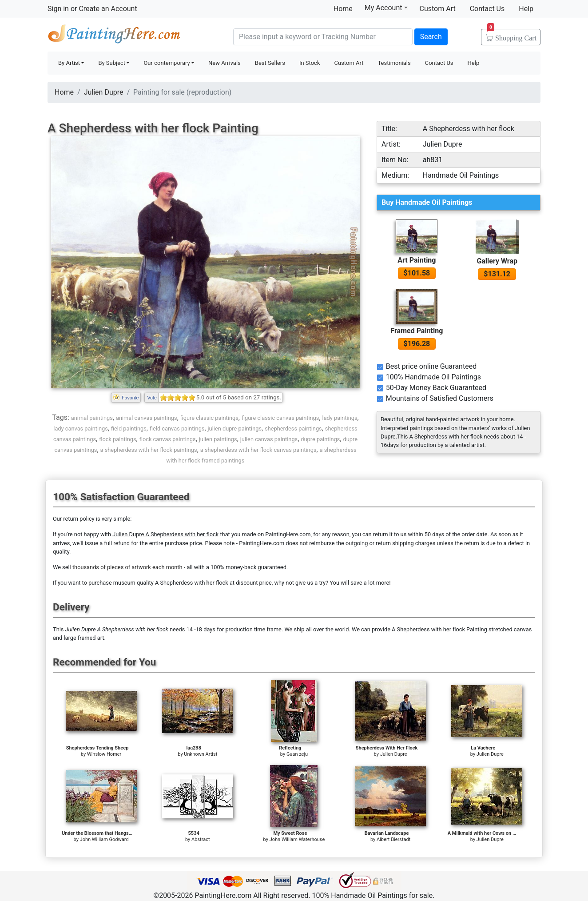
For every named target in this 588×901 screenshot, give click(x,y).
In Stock (310, 63)
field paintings (129, 429)
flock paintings (117, 439)
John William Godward (104, 839)
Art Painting (417, 260)
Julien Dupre (104, 92)
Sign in (58, 9)
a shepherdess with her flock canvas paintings (258, 450)
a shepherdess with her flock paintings (149, 450)
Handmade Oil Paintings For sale (114, 36)
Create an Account (108, 9)
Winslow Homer (104, 754)
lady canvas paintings (81, 429)
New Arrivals (224, 63)
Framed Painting (417, 331)
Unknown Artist (201, 754)
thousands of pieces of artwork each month (127, 567)
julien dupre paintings (235, 429)
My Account (386, 8)
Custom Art (438, 9)
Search (431, 37)
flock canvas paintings (168, 439)
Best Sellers (270, 63)
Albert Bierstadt (393, 839)
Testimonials (394, 63)
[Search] (323, 37)
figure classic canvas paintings (280, 418)
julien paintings (218, 439)
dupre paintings (320, 439)
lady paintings (340, 418)
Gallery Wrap (497, 261)
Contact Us (487, 9)
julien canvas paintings (269, 439)
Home (343, 9)
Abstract (201, 839)
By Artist (69, 63)
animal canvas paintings (147, 418)
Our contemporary (167, 63)
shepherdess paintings (293, 429)
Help (526, 9)
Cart (512, 35)
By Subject (112, 63)
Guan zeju (297, 754)
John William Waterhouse (297, 839)
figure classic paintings (209, 418)
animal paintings (92, 418)
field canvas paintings (177, 429)
